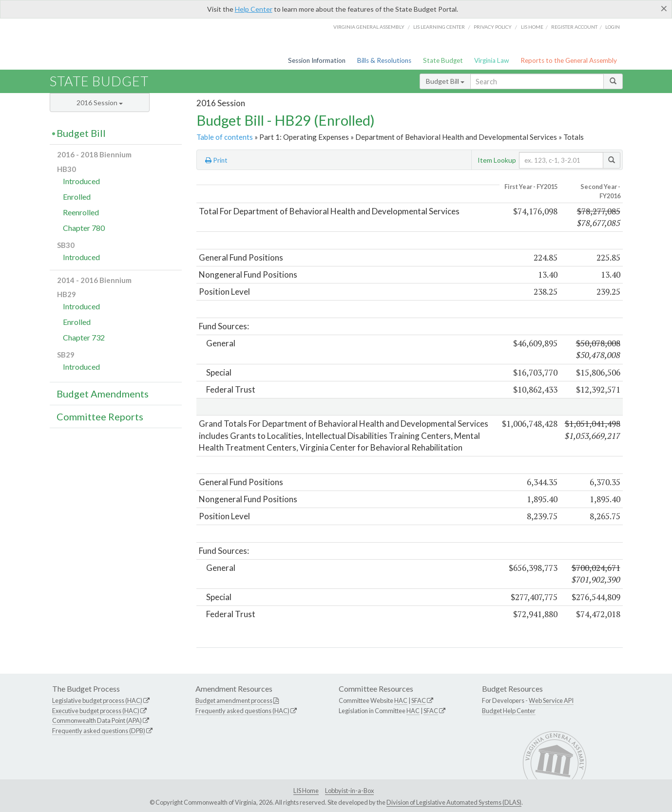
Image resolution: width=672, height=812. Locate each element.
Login (613, 27)
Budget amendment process (234, 700)
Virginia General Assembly (369, 27)
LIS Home (306, 791)
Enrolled (77, 197)
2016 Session (100, 103)
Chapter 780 (84, 228)
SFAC (419, 700)
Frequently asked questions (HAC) (242, 711)
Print (216, 160)
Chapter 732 (84, 337)
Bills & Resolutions (384, 60)
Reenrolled (81, 212)
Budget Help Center (509, 711)
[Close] (664, 8)
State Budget (443, 60)
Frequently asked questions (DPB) (99, 731)
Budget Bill (445, 81)
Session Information (317, 60)
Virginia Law (491, 60)
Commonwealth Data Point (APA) (97, 720)
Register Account (574, 27)
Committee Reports (100, 416)
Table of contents (225, 137)
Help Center (254, 9)
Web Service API (551, 700)
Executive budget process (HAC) (96, 711)
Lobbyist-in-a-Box (349, 791)
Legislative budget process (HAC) (97, 700)
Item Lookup (497, 160)
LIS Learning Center (439, 27)
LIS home (532, 27)
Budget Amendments (103, 394)
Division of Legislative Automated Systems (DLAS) (454, 802)
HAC (401, 700)
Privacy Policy (493, 27)
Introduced (81, 181)
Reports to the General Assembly (569, 60)
